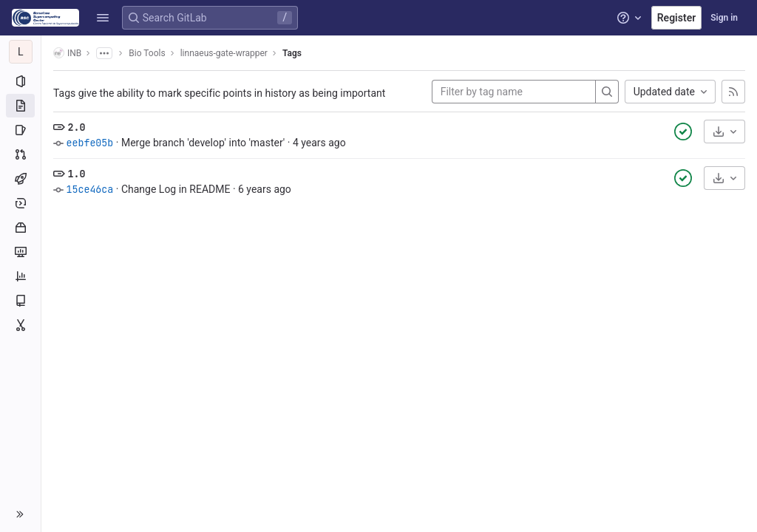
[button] (103, 18)
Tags (292, 53)
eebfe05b (89, 143)
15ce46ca (89, 189)
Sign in (724, 18)
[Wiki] (20, 301)
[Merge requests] (20, 154)
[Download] (724, 132)
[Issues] (20, 130)
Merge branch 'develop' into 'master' (203, 143)
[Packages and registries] (20, 228)
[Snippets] (20, 325)
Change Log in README (176, 189)
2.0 (76, 127)
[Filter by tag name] (514, 92)
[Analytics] (20, 276)
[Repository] (20, 106)
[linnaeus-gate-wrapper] (21, 52)
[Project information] (20, 81)
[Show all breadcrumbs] (104, 53)
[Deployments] (20, 203)
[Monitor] (20, 252)
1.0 (76, 174)
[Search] (607, 92)
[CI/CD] (20, 179)
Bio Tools (147, 53)
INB (67, 53)
